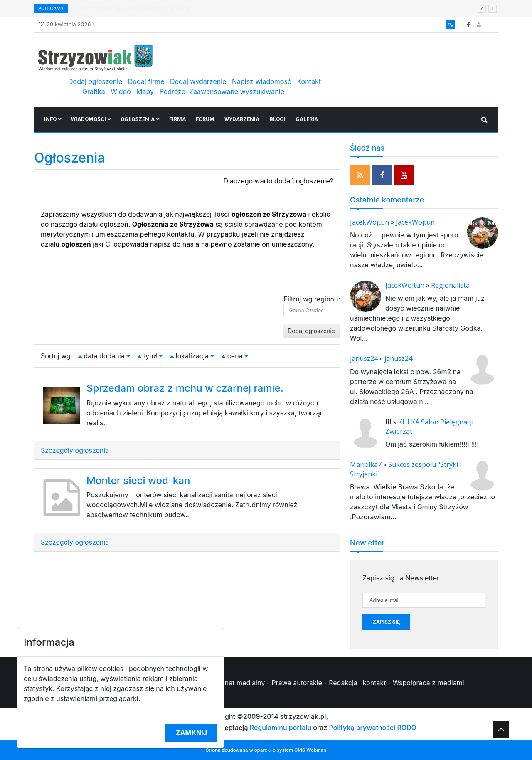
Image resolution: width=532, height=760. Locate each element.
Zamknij (191, 733)
